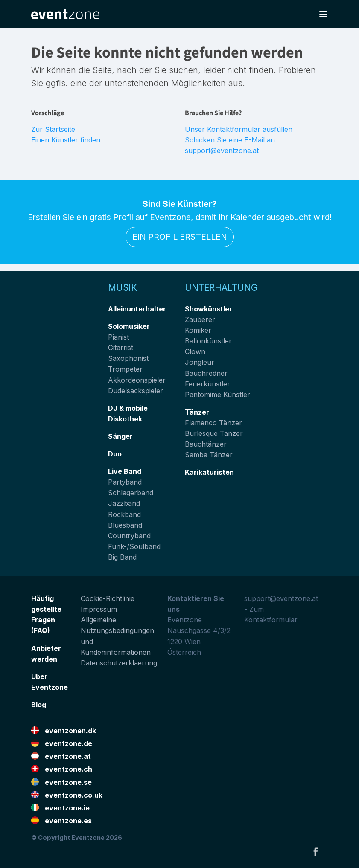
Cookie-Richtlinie (108, 598)
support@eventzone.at (281, 598)
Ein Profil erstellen (180, 237)
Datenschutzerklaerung (119, 663)
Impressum (99, 609)
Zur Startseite (53, 129)
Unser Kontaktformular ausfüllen (239, 129)
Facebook (315, 851)
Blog (39, 705)
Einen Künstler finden (66, 140)
